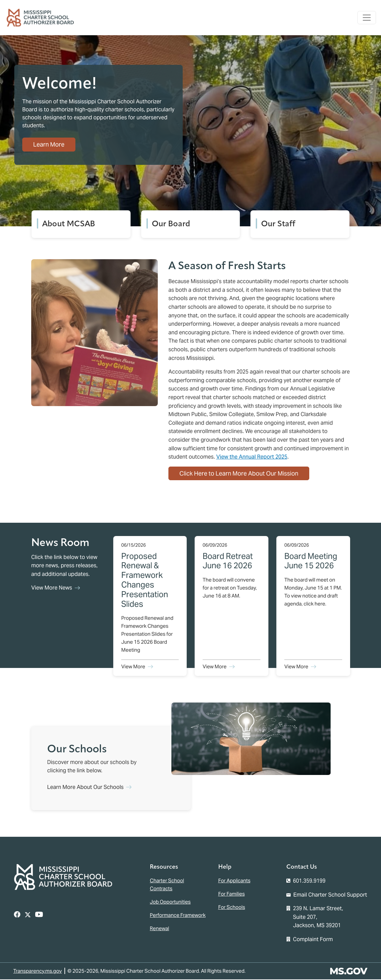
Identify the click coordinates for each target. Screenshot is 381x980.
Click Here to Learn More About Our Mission (239, 474)
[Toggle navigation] (366, 18)
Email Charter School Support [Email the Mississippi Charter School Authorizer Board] (330, 895)
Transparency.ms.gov (38, 972)
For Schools (232, 908)
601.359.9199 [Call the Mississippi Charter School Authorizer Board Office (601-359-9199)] (309, 881)
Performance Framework (178, 916)
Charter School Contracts (167, 885)
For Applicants (234, 881)
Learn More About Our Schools (85, 788)
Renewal (159, 929)
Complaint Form (313, 940)
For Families (232, 894)
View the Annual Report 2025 (252, 457)
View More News (52, 589)
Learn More (50, 147)
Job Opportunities (170, 902)
